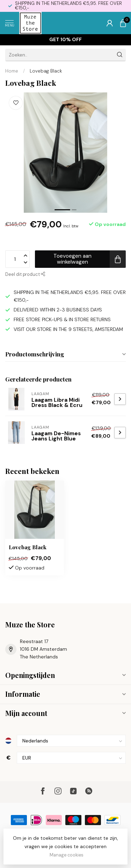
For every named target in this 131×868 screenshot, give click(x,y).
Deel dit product (25, 274)
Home (12, 71)
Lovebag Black (46, 71)
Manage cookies (67, 855)
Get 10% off (65, 39)
